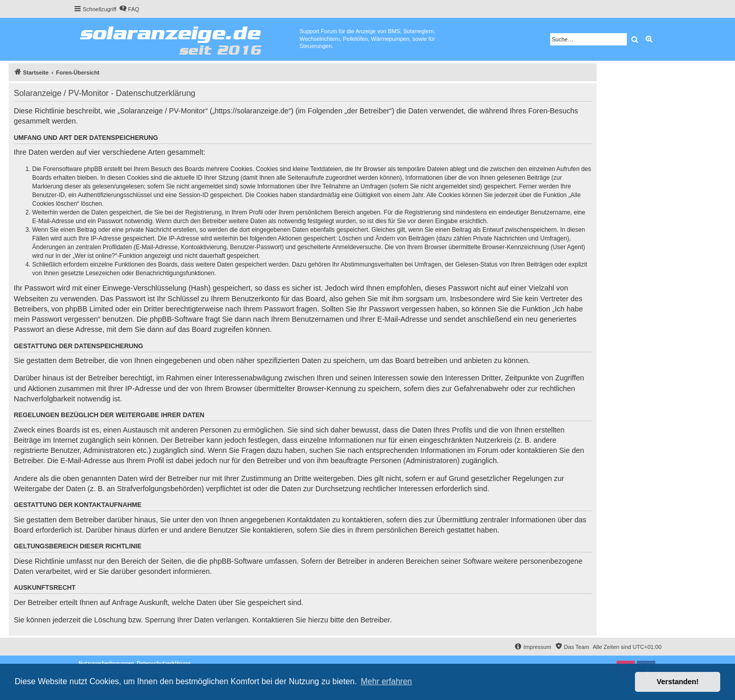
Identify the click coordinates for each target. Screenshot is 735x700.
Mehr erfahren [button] (387, 681)
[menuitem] (129, 9)
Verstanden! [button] (678, 682)
